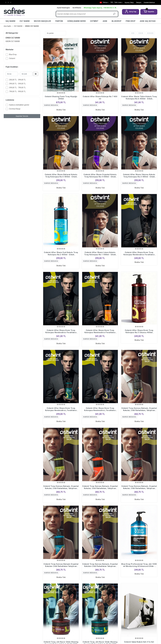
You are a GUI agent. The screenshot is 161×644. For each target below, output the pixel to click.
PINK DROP (131, 21)
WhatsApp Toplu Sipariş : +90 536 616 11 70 (100, 8)
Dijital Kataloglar (63, 8)
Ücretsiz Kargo (15, 109)
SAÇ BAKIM (10, 21)
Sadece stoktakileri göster (19, 105)
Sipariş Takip (129, 3)
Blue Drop (13, 54)
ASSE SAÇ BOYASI (148, 21)
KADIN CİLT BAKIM (13, 41)
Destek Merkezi (149, 3)
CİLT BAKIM (25, 21)
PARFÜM (59, 21)
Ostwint (12, 58)
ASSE (105, 21)
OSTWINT (94, 21)
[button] (131, 12)
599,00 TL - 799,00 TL (17, 88)
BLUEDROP (117, 21)
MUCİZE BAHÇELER (42, 21)
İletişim (139, 3)
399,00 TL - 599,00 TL (17, 84)
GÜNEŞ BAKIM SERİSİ (76, 21)
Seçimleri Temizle (22, 116)
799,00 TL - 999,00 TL (17, 91)
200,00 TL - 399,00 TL (17, 80)
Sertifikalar (77, 8)
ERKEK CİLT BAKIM (13, 38)
